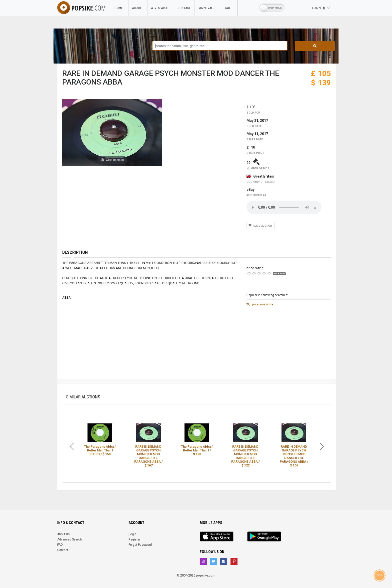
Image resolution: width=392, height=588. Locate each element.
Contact (185, 8)
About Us (63, 534)
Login (132, 534)
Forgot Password (140, 545)
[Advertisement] (289, 344)
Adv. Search (162, 8)
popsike (82, 8)
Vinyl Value (208, 8)
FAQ (230, 8)
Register (134, 539)
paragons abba (260, 304)
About (139, 8)
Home (120, 8)
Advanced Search (69, 539)
